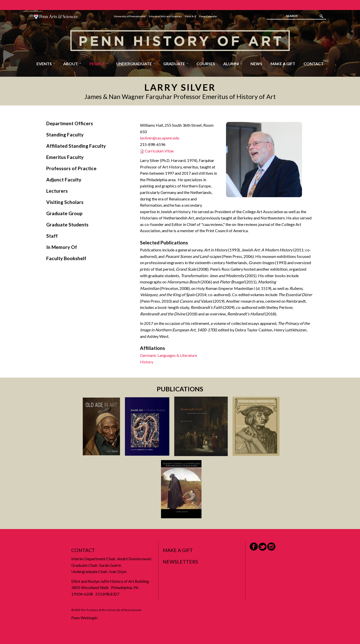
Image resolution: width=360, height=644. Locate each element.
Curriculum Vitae (159, 151)
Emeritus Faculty (65, 157)
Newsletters (180, 562)
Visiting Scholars (65, 202)
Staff (52, 236)
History (147, 362)
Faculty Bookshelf (66, 258)
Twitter (262, 547)
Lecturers (57, 191)
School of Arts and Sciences (165, 16)
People (99, 64)
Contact (313, 64)
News (256, 64)
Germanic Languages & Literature (168, 355)
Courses (206, 64)
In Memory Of (62, 247)
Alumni (233, 64)
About (72, 64)
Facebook (254, 547)
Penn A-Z (190, 16)
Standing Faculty (65, 135)
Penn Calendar (208, 16)
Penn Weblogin (84, 618)
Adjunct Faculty (64, 180)
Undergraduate (136, 64)
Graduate (176, 64)
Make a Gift (283, 64)
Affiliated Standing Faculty (76, 146)
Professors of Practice (71, 168)
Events (46, 64)
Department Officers (70, 123)
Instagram (271, 547)
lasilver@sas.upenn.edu (160, 138)
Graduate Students (67, 225)
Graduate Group (64, 213)
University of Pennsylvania (130, 16)
